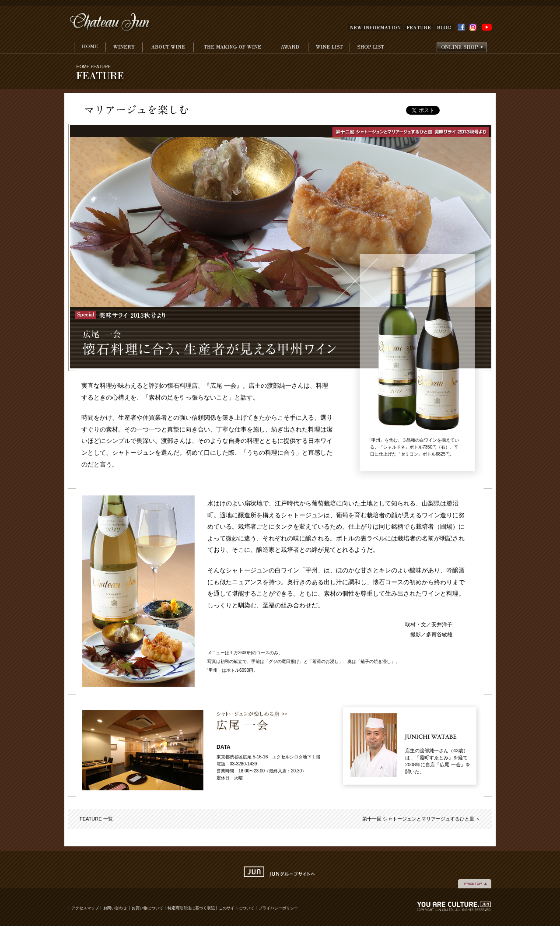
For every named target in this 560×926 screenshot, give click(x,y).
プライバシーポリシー (278, 908)
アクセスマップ (85, 908)
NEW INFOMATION (375, 28)
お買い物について (147, 908)
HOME (90, 48)
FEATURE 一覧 (96, 819)
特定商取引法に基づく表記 (192, 908)
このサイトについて (236, 908)
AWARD (289, 48)
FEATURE (418, 28)
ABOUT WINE (168, 48)
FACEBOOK (461, 27)
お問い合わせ (115, 908)
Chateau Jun (110, 23)
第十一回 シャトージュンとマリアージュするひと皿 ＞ (421, 819)
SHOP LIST (370, 48)
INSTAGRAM (474, 28)
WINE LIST (329, 48)
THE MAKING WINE (232, 48)
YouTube (487, 28)
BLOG (444, 28)
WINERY (124, 48)
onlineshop (462, 48)
